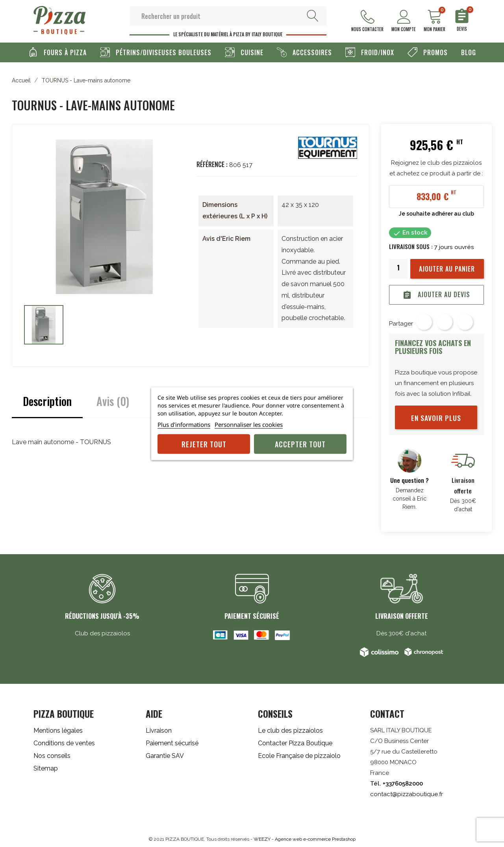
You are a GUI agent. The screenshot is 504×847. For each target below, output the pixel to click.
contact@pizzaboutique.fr (407, 794)
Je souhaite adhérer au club (436, 213)
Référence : (212, 164)
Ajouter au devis (436, 294)
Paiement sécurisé (172, 743)
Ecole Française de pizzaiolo (299, 755)
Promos (435, 52)
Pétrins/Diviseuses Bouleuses (163, 52)
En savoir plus (436, 417)
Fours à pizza (64, 52)
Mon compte (404, 21)
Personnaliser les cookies (249, 424)
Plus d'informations (184, 424)
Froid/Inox (377, 52)
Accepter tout (300, 444)
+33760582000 (403, 783)
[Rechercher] (228, 16)
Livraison (159, 730)
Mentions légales (58, 730)
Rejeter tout (204, 444)
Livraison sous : (411, 246)
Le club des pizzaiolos (290, 730)
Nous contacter (367, 21)
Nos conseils (52, 755)
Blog (469, 52)
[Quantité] (398, 267)
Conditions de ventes (64, 743)
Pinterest (465, 322)
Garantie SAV (165, 755)
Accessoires (311, 52)
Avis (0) (113, 401)
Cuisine (251, 52)
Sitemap (46, 768)
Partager (424, 322)
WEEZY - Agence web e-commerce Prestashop (305, 839)
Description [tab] (47, 401)
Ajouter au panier (447, 268)
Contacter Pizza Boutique (295, 743)
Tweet (445, 322)
